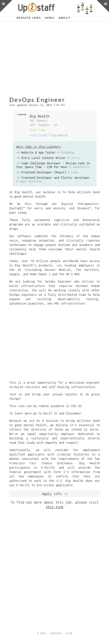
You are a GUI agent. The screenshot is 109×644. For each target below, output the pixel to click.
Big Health (40, 116)
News (50, 18)
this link (55, 507)
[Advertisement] (55, 59)
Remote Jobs (29, 18)
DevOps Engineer (37, 100)
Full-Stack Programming (49, 135)
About (65, 18)
